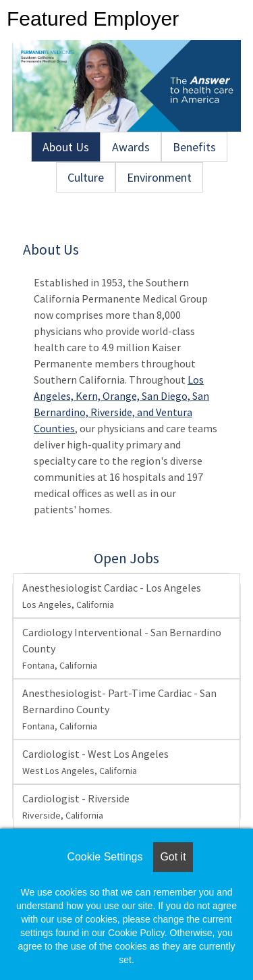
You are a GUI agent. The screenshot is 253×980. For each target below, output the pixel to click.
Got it (173, 857)
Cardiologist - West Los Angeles (95, 762)
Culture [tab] (86, 177)
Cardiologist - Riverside (76, 806)
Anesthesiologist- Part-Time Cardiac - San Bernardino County (119, 709)
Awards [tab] (131, 147)
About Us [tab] (66, 147)
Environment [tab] (159, 177)
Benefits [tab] (194, 147)
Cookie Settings (105, 857)
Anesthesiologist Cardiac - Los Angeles (112, 596)
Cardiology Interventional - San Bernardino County (122, 648)
